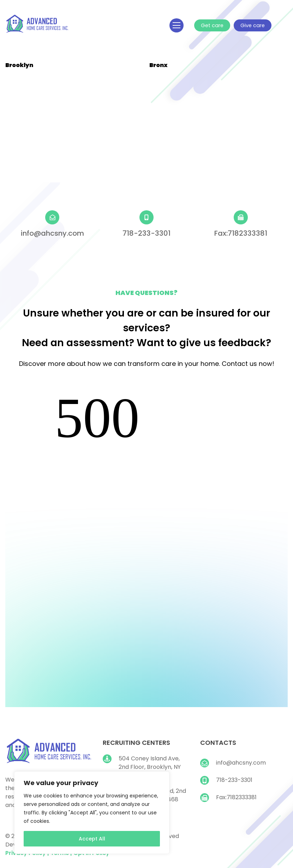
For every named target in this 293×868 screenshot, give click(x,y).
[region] (92, 813)
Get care (212, 25)
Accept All (92, 839)
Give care (252, 25)
